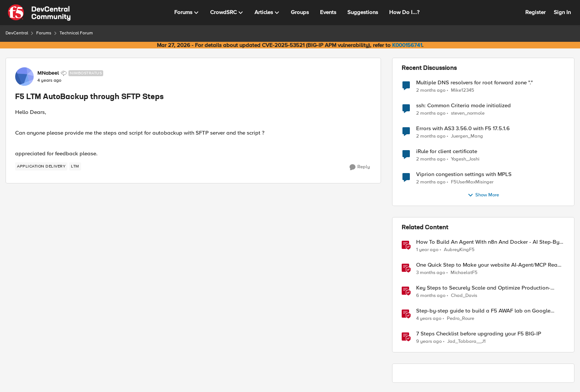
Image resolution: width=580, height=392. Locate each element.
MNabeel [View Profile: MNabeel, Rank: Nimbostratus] (48, 73)
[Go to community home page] (39, 13)
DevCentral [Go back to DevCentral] (17, 33)
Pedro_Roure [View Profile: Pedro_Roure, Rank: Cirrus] (461, 319)
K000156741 (407, 45)
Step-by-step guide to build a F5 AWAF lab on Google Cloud (483, 311)
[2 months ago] (431, 90)
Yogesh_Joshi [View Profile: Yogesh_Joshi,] (465, 159)
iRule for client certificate (447, 151)
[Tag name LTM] (75, 166)
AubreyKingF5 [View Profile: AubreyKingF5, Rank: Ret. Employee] (459, 250)
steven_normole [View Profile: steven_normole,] (468, 113)
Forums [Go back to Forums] (44, 33)
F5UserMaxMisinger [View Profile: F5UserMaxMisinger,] (472, 182)
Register (535, 12)
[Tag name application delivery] (41, 166)
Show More (483, 195)
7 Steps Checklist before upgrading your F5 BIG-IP (479, 334)
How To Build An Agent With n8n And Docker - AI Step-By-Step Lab (489, 242)
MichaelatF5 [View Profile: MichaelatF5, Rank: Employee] (464, 273)
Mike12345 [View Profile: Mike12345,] (463, 90)
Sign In (562, 12)
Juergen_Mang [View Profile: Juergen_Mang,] (467, 136)
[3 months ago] (431, 273)
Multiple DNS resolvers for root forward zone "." (474, 83)
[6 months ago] (431, 296)
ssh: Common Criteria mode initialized (463, 106)
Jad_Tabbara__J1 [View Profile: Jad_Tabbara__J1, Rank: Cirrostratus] (466, 342)
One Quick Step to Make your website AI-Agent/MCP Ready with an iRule (490, 265)
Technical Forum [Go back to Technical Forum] (76, 33)
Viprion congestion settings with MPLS (464, 174)
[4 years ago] (429, 319)
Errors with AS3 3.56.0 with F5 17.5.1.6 (463, 129)
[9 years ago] (429, 342)
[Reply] (360, 167)
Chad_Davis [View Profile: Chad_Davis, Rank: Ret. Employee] (464, 296)
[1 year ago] (427, 250)
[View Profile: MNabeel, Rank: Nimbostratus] (24, 77)
